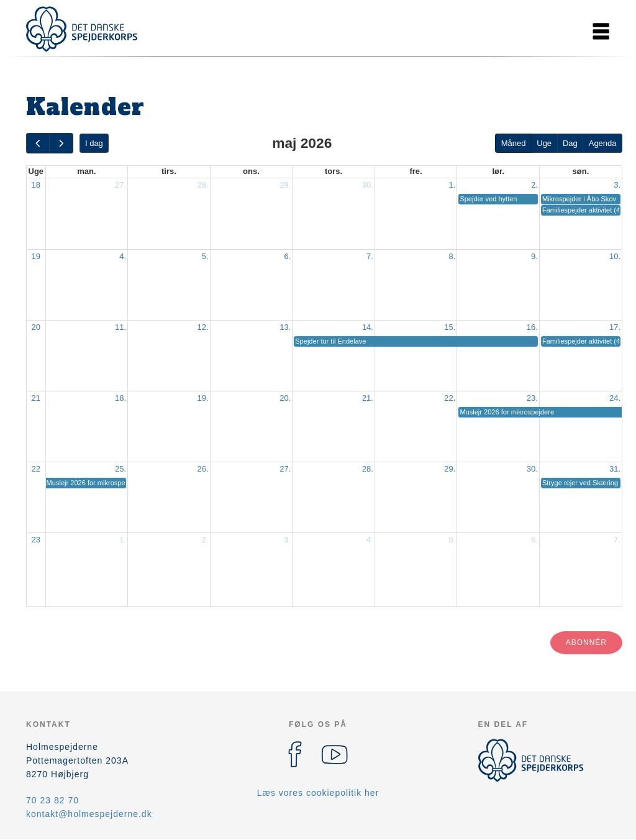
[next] (61, 143)
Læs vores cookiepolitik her (318, 793)
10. (615, 256)
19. (203, 398)
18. (120, 398)
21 (36, 398)
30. (368, 185)
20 (36, 327)
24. (615, 398)
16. (532, 327)
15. (450, 327)
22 (36, 469)
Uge (544, 143)
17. (615, 327)
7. (370, 256)
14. (368, 327)
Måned (514, 143)
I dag (94, 143)
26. (203, 469)
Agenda (603, 143)
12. (203, 327)
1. (452, 185)
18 (36, 185)
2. (534, 185)
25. (120, 469)
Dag (570, 143)
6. (287, 256)
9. (534, 256)
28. (203, 185)
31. (615, 469)
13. (285, 327)
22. (450, 398)
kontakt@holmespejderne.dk (89, 814)
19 (36, 256)
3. (617, 185)
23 (36, 540)
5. (205, 256)
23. (532, 398)
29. (285, 185)
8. (452, 256)
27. (120, 185)
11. (120, 327)
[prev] (38, 143)
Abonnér (586, 642)
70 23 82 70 (52, 800)
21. (368, 398)
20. (285, 398)
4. (123, 256)
